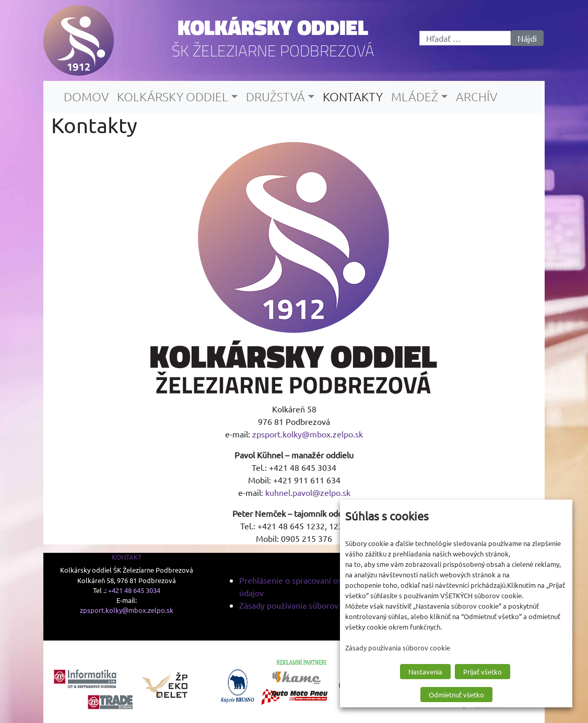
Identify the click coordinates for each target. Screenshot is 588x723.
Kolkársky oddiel (273, 27)
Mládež (415, 97)
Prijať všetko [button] (483, 672)
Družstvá (275, 97)
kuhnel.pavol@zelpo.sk (308, 492)
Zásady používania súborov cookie (302, 605)
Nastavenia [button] (425, 672)
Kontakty (353, 97)
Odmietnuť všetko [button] (456, 695)
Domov (86, 97)
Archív (477, 97)
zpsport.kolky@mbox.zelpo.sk (308, 434)
